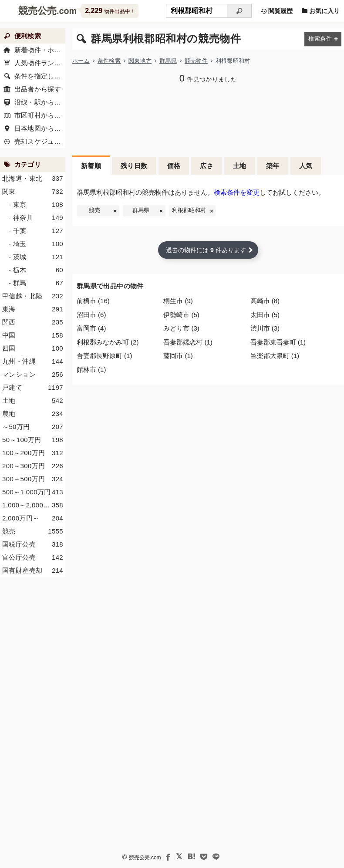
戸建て (33, 388)
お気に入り (320, 11)
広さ (207, 166)
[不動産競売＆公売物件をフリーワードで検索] (196, 11)
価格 (174, 166)
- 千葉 (36, 231)
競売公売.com (145, 858)
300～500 (33, 479)
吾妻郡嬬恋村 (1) (188, 342)
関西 (33, 322)
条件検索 (109, 61)
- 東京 (36, 205)
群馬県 (168, 61)
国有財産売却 (33, 571)
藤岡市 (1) (178, 356)
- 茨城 (36, 257)
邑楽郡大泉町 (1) (275, 356)
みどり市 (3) (181, 328)
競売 (94, 210)
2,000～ (33, 518)
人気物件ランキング (40, 63)
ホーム (81, 61)
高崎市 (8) (265, 301)
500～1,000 (33, 492)
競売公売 (37, 11)
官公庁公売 (33, 557)
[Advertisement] (208, 118)
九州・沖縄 (33, 361)
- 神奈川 (36, 218)
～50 (33, 427)
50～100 (33, 440)
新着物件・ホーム (40, 50)
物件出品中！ (110, 11)
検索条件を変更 (237, 192)
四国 (33, 348)
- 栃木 (36, 270)
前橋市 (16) (93, 301)
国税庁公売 (33, 544)
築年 (273, 166)
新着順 (91, 166)
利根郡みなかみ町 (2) (108, 342)
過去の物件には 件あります (206, 250)
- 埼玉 (36, 244)
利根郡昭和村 (189, 210)
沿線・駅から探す (40, 102)
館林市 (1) (91, 370)
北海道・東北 (33, 179)
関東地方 (140, 61)
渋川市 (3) (265, 328)
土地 (240, 166)
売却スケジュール (40, 141)
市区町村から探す (40, 115)
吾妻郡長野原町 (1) (105, 356)
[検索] (239, 11)
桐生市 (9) (178, 301)
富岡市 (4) (91, 328)
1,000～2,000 (33, 505)
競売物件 (196, 61)
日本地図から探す (40, 128)
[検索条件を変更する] (323, 39)
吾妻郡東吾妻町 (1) (278, 342)
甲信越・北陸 (33, 296)
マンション (33, 375)
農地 (33, 414)
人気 (306, 166)
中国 (33, 335)
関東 (33, 192)
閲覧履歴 (277, 11)
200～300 (33, 466)
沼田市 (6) (91, 315)
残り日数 (134, 166)
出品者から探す (38, 89)
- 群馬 (36, 283)
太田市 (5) (265, 315)
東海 (33, 309)
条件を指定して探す (40, 76)
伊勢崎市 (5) (181, 315)
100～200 (33, 453)
